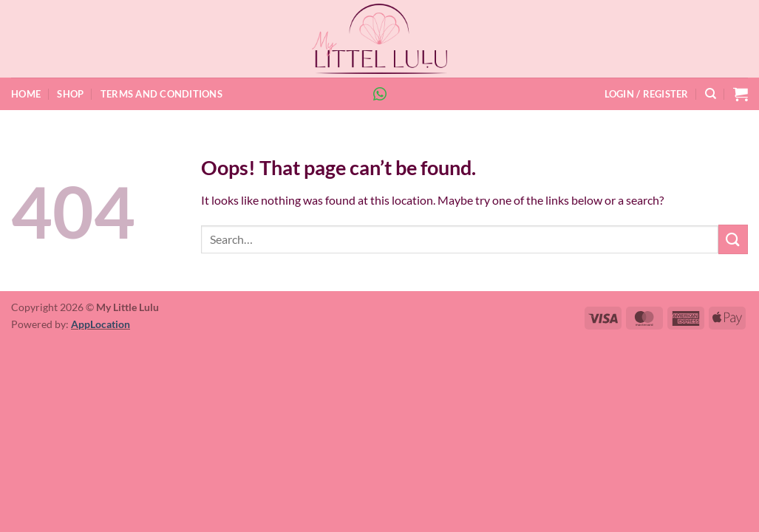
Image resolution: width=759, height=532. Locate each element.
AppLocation (101, 324)
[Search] (711, 94)
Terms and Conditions (161, 94)
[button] (647, 94)
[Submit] (733, 239)
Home (26, 94)
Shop (70, 94)
